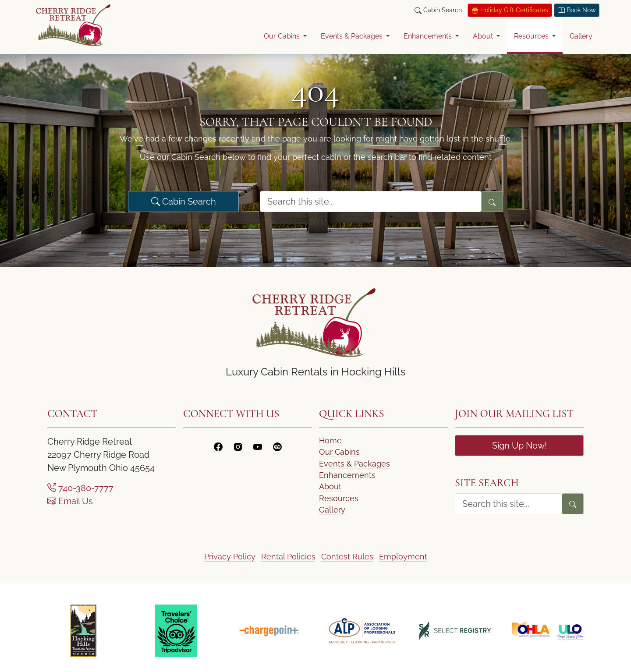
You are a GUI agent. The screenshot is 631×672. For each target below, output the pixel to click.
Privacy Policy (230, 557)
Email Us (70, 501)
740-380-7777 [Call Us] (80, 488)
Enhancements (347, 475)
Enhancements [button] (429, 36)
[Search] (492, 202)
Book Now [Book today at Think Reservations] (577, 10)
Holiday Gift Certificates (510, 10)
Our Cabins (339, 452)
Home (330, 440)
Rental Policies (288, 557)
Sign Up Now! (519, 446)
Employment (403, 557)
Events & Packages (354, 464)
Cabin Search (184, 202)
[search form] (371, 202)
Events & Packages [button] (353, 36)
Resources (339, 498)
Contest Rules (347, 557)
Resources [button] (532, 36)
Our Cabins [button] (283, 36)
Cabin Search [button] (438, 10)
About (330, 486)
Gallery (581, 36)
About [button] (484, 36)
